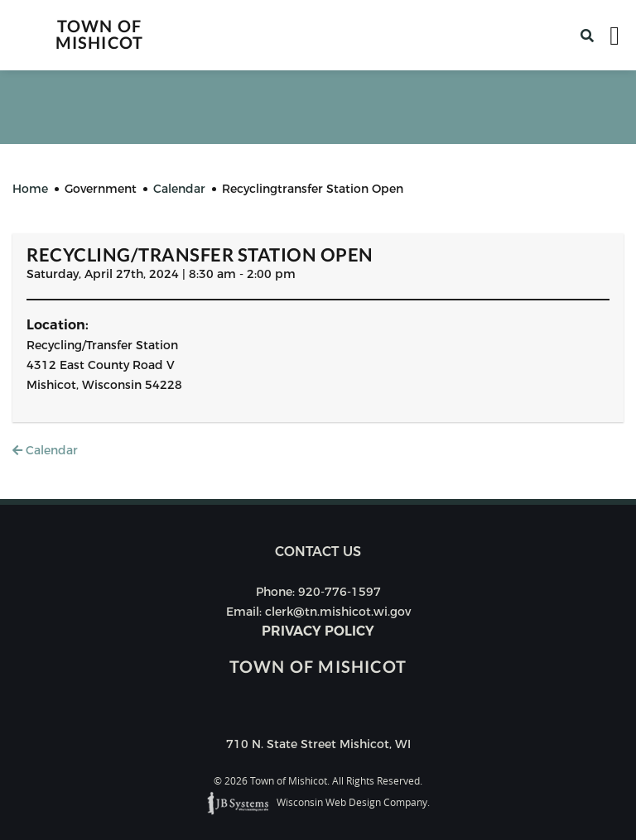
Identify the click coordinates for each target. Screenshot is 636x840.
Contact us (318, 552)
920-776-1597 (340, 592)
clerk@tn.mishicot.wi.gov (338, 612)
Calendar (45, 450)
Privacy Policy (318, 631)
